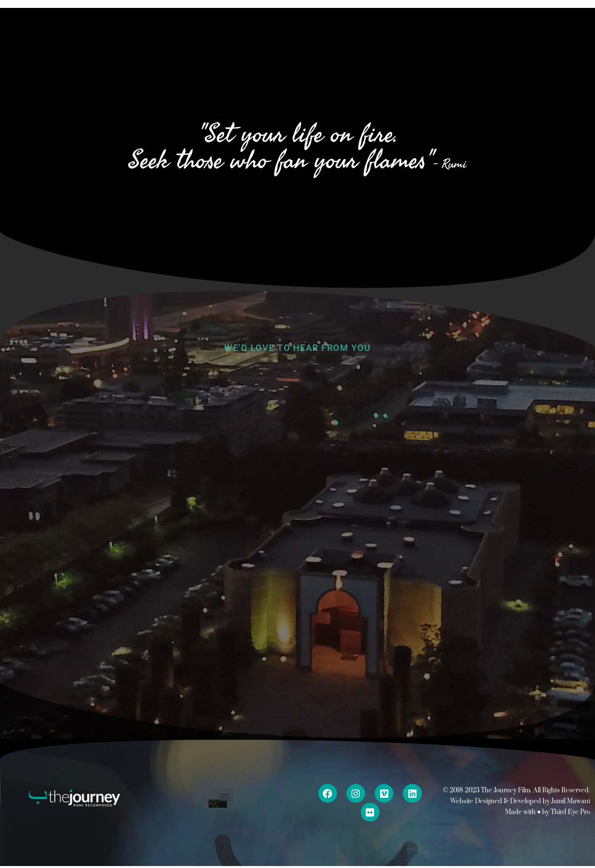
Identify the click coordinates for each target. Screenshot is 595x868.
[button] (225, 797)
